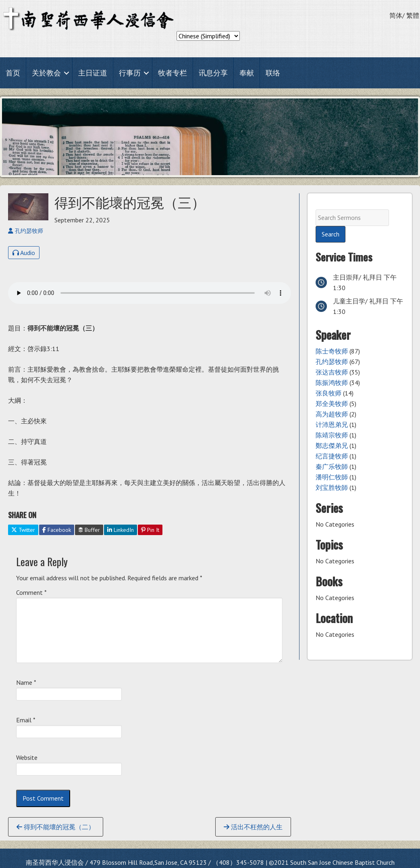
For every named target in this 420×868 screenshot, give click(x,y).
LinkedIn (121, 530)
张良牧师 (329, 393)
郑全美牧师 (332, 404)
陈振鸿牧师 (332, 383)
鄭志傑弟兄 (332, 446)
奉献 (247, 73)
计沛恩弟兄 (332, 425)
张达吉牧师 (332, 372)
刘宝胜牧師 (332, 487)
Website (27, 757)
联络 (273, 73)
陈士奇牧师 (332, 351)
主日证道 (93, 73)
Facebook (57, 530)
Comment (31, 592)
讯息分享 (213, 73)
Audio (24, 253)
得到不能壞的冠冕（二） (56, 827)
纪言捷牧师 (332, 456)
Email (26, 720)
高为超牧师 (332, 414)
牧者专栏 (173, 73)
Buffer (89, 530)
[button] (67, 73)
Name (26, 682)
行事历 (130, 73)
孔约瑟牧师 (332, 362)
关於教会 (46, 73)
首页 (13, 73)
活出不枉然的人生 (253, 827)
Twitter (23, 530)
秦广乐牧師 (332, 466)
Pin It (150, 530)
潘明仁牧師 (332, 477)
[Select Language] (208, 36)
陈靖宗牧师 (332, 435)
